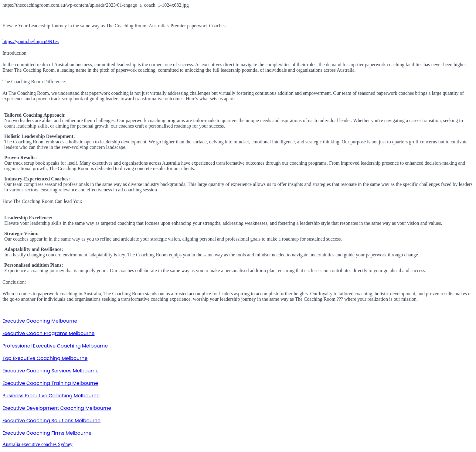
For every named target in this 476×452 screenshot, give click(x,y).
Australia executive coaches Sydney (37, 444)
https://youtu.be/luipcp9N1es (31, 41)
